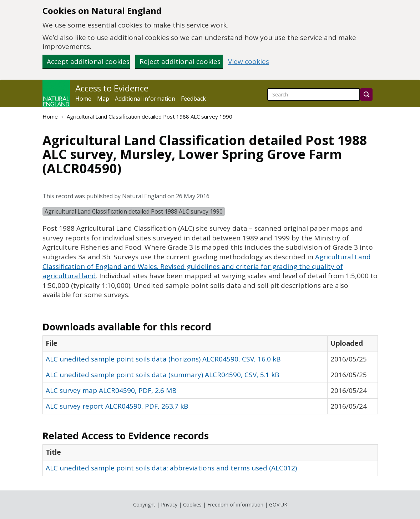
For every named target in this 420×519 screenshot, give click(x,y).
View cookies (249, 62)
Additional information (145, 99)
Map (103, 99)
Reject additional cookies (180, 61)
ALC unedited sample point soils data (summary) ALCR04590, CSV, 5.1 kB (163, 375)
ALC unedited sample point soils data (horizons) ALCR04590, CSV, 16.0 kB (163, 359)
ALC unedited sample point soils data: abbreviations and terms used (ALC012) (171, 468)
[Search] (366, 94)
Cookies (192, 505)
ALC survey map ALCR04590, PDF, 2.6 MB (111, 390)
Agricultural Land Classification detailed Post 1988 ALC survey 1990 (150, 116)
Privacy (169, 505)
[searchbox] (314, 94)
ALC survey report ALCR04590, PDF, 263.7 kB (117, 406)
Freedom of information (235, 505)
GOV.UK (278, 505)
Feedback (193, 99)
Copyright (144, 505)
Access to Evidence (112, 88)
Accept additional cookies (88, 61)
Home (83, 99)
